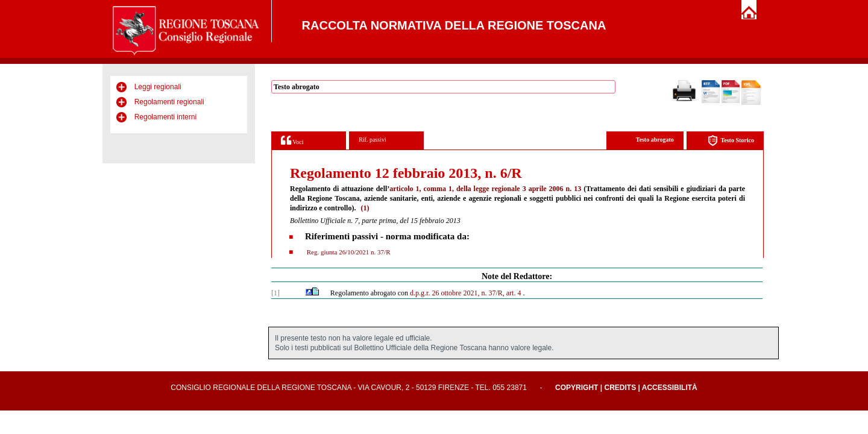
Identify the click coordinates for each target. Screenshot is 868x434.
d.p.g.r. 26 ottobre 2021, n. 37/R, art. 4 (465, 293)
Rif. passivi (373, 140)
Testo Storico (731, 141)
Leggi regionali (158, 87)
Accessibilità (670, 388)
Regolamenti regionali (169, 102)
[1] (275, 293)
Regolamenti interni (165, 117)
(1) (365, 208)
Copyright (577, 388)
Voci (292, 140)
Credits (620, 388)
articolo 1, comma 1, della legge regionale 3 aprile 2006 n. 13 (485, 189)
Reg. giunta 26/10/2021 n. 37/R (348, 252)
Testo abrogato (655, 140)
